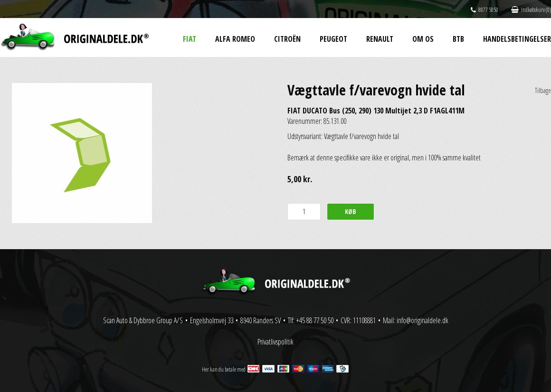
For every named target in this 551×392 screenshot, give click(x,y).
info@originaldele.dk (423, 320)
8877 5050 (484, 10)
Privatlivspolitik (275, 342)
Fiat (190, 39)
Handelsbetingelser (517, 39)
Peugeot (333, 39)
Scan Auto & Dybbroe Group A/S (143, 320)
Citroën (287, 39)
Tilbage (543, 90)
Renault (380, 39)
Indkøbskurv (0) (531, 10)
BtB (458, 39)
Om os (423, 39)
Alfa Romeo (235, 39)
